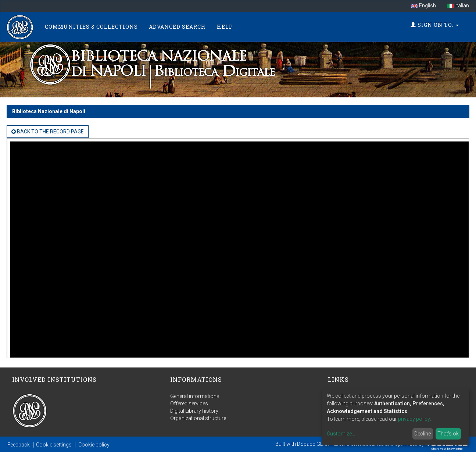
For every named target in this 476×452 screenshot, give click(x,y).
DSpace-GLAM (314, 444)
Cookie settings (54, 445)
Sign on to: (435, 25)
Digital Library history (194, 411)
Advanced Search (177, 27)
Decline (423, 434)
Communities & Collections (91, 27)
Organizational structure (198, 418)
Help (225, 27)
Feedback (19, 445)
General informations (195, 396)
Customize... (341, 434)
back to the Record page (48, 132)
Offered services (189, 403)
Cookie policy (94, 445)
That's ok (448, 434)
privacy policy (414, 419)
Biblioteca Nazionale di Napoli (49, 111)
